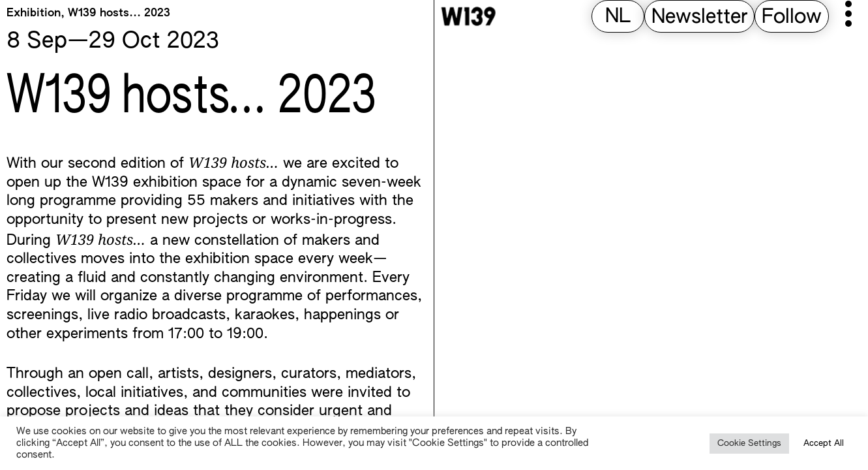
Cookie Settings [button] (749, 444)
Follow (792, 18)
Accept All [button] (824, 444)
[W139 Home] (468, 16)
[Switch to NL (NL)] (618, 17)
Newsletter (699, 18)
